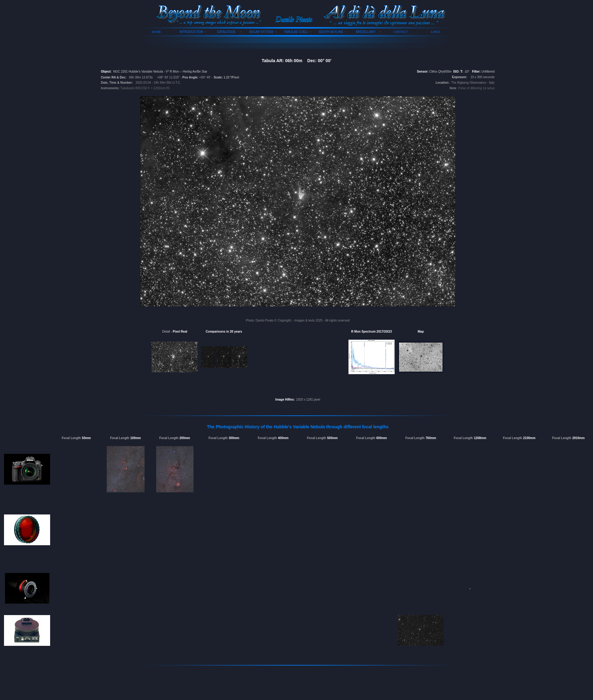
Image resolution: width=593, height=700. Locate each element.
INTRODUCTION (191, 32)
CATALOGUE (226, 32)
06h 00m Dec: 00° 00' (308, 61)
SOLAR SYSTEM (261, 32)
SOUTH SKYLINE (331, 32)
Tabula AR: (273, 61)
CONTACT (400, 32)
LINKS (435, 32)
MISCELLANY (366, 32)
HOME (156, 32)
